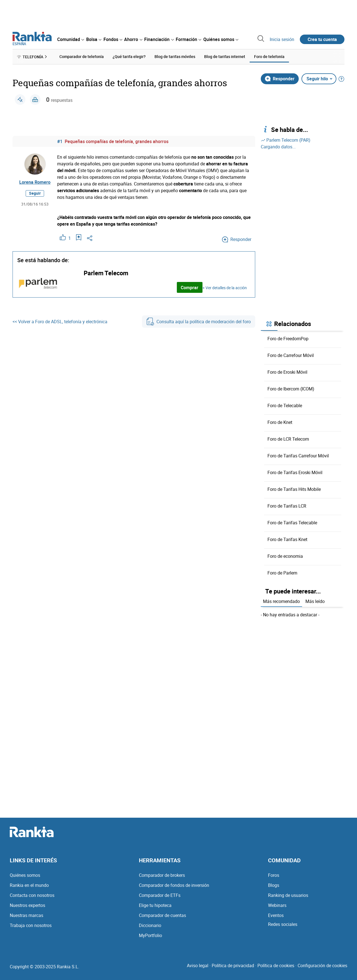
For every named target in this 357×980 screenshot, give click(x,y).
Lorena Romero (35, 182)
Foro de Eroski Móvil (287, 372)
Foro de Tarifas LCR (287, 506)
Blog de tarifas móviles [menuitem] (175, 56)
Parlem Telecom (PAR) (286, 140)
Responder (280, 79)
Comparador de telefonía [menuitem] (82, 56)
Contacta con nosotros (32, 895)
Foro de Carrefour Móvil (291, 355)
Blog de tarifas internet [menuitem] (225, 56)
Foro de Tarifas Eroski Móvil (295, 472)
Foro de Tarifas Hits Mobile (294, 489)
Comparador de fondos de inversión (174, 885)
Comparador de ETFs (160, 895)
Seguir (35, 193)
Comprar (190, 288)
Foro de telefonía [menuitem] (269, 56)
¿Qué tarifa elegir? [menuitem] (129, 56)
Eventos (276, 915)
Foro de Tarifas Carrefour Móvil (298, 456)
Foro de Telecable (285, 405)
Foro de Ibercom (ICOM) (291, 389)
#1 (60, 141)
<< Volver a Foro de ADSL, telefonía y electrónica (60, 322)
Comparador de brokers (162, 875)
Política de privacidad (233, 965)
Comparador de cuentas (162, 915)
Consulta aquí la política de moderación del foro (199, 322)
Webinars (277, 905)
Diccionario (150, 925)
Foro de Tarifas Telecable (292, 523)
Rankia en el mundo (29, 885)
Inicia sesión (282, 39)
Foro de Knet (280, 422)
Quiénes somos (25, 875)
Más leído (315, 601)
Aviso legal (198, 965)
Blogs (274, 885)
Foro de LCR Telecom (288, 439)
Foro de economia (285, 556)
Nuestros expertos (27, 905)
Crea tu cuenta (322, 39)
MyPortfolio (150, 935)
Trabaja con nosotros (31, 925)
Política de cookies (276, 965)
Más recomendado (281, 601)
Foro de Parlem (282, 573)
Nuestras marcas (26, 915)
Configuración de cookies (322, 965)
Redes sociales (283, 924)
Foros (274, 875)
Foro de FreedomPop (288, 339)
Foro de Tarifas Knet (287, 539)
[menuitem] (71, 39)
